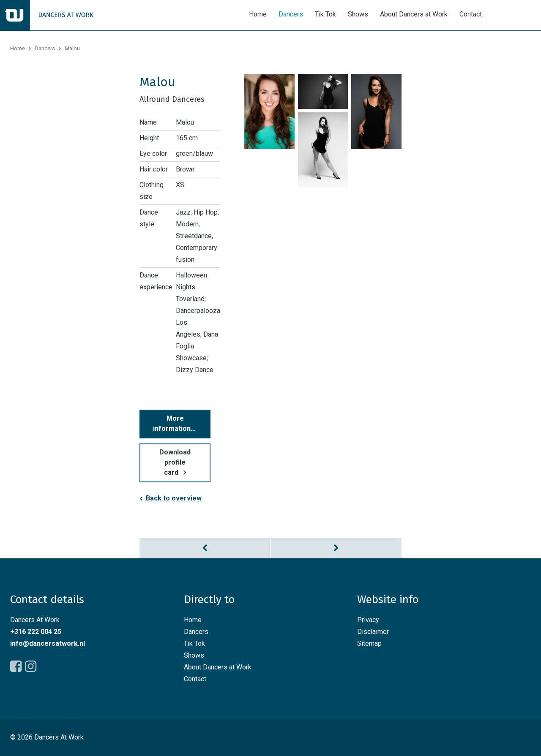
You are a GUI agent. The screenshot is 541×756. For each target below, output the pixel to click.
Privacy (368, 620)
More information (172, 423)
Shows (358, 14)
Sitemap (369, 643)
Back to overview (174, 498)
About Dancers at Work (414, 14)
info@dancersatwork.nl (48, 643)
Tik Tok (325, 14)
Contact (471, 14)
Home (258, 14)
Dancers (291, 14)
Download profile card (175, 462)
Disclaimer (373, 632)
